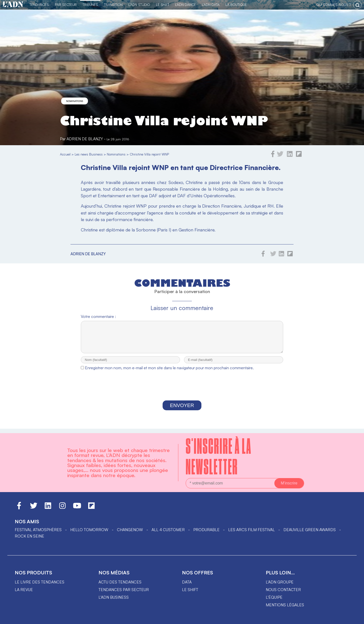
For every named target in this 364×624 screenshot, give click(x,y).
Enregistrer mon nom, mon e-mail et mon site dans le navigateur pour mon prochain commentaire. (169, 372)
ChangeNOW (130, 530)
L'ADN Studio (139, 5)
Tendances (39, 5)
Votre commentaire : (98, 316)
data (187, 582)
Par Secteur (66, 5)
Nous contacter (283, 590)
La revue (24, 590)
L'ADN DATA (211, 5)
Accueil (65, 154)
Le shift (190, 590)
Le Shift (163, 5)
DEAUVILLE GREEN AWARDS (310, 530)
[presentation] (182, 391)
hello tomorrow (89, 530)
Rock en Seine (29, 536)
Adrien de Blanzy (85, 139)
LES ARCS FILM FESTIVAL (252, 530)
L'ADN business (114, 597)
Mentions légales (285, 605)
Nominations (75, 101)
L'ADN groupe (280, 582)
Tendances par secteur (124, 590)
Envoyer (182, 410)
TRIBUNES (90, 5)
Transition (113, 5)
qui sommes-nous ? (334, 5)
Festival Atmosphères (38, 530)
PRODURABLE (206, 530)
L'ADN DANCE (186, 5)
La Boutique (236, 5)
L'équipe (274, 597)
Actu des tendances (120, 582)
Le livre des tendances (40, 582)
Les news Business (89, 154)
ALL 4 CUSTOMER (168, 530)
